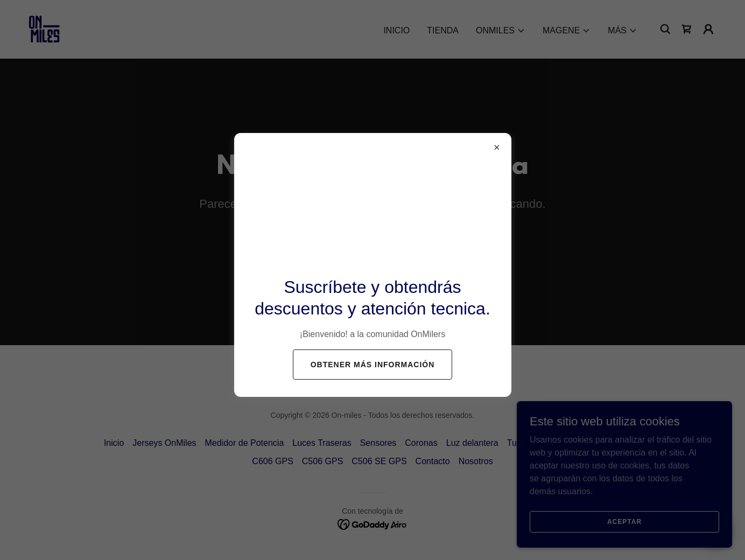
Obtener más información (373, 365)
